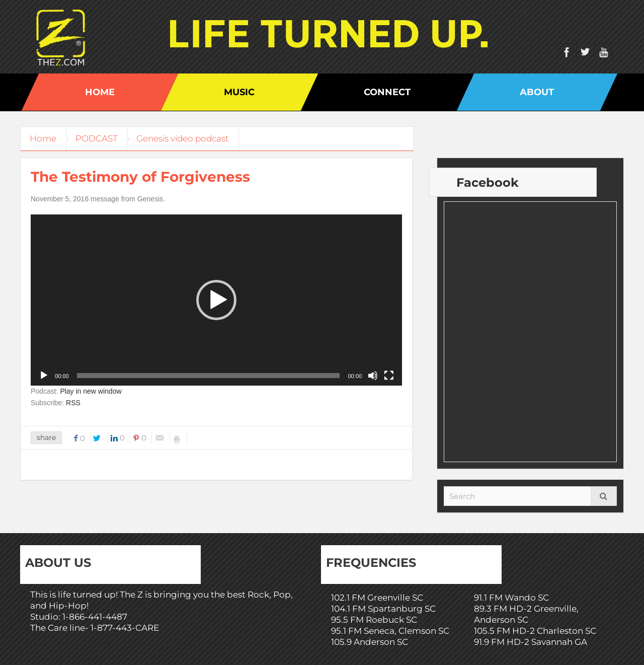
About (537, 92)
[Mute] (373, 376)
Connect (387, 92)
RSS (73, 403)
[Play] (44, 376)
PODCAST (99, 138)
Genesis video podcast (187, 138)
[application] (216, 300)
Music (239, 92)
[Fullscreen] (389, 376)
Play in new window (91, 391)
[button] (216, 300)
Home (100, 92)
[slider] (209, 376)
